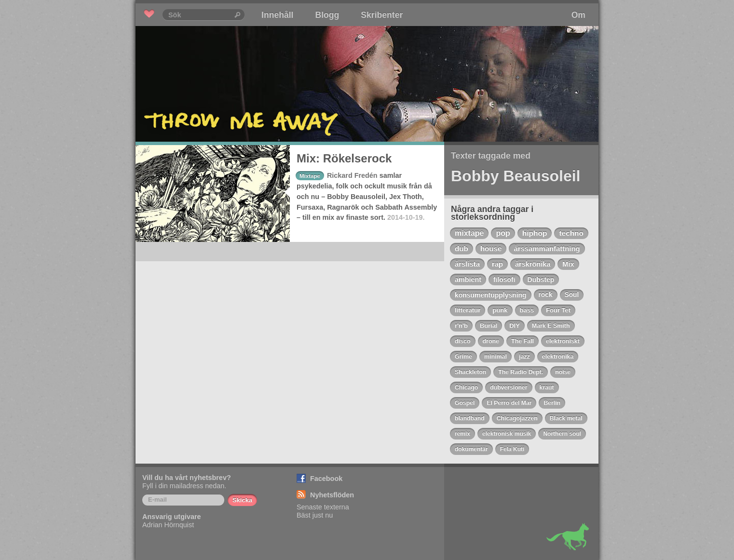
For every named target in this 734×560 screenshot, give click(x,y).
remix (462, 434)
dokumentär (471, 449)
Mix (568, 264)
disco (463, 341)
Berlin (552, 403)
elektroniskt (563, 341)
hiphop (535, 233)
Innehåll (277, 15)
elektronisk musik (507, 434)
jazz (524, 357)
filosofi (504, 280)
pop (503, 233)
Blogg (327, 15)
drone (491, 341)
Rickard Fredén (352, 175)
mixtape (469, 233)
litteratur (468, 310)
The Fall (523, 341)
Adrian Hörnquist (168, 525)
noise (563, 372)
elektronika (558, 357)
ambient (468, 280)
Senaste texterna (323, 507)
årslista (467, 264)
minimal (496, 357)
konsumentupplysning (491, 295)
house (491, 248)
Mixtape (310, 176)
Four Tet (558, 310)
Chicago (466, 387)
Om (578, 15)
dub (462, 248)
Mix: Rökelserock (344, 158)
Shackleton (470, 372)
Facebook (326, 479)
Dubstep (541, 280)
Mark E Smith (551, 326)
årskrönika (533, 264)
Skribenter (382, 15)
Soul (572, 295)
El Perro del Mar (509, 403)
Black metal (566, 418)
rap (497, 264)
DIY (514, 326)
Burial (489, 326)
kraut (547, 387)
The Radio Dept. (521, 372)
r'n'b (461, 326)
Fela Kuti (512, 449)
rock (546, 295)
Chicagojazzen (517, 418)
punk (500, 310)
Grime (463, 357)
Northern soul (562, 434)
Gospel (465, 403)
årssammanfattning (547, 249)
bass (527, 310)
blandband (470, 418)
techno (571, 233)
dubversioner (509, 387)
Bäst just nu (315, 515)
